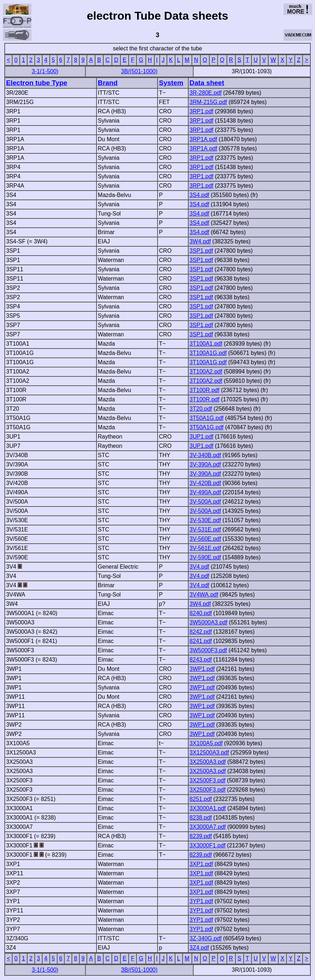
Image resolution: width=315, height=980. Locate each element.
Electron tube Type (37, 83)
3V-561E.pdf (205, 548)
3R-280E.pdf (206, 93)
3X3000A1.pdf (208, 808)
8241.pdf (201, 641)
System (171, 83)
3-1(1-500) (45, 71)
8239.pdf (201, 836)
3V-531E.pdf (205, 529)
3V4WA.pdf (204, 595)
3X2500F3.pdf (208, 780)
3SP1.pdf (201, 251)
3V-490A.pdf (205, 492)
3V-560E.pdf (205, 539)
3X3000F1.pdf (208, 845)
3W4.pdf (200, 241)
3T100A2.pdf (206, 372)
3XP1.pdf (201, 864)
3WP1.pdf (202, 669)
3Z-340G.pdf (206, 938)
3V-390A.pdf (205, 464)
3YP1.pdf (201, 901)
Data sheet (207, 83)
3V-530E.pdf (205, 520)
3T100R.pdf (205, 390)
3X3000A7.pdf (208, 827)
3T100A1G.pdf (208, 353)
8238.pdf (201, 818)
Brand (108, 83)
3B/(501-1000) (139, 71)
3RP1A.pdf (203, 139)
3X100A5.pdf (206, 743)
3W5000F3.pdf (208, 650)
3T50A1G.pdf (207, 418)
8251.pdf (201, 799)
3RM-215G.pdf (208, 102)
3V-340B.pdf (205, 455)
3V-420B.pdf (205, 483)
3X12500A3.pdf (209, 753)
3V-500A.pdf (205, 502)
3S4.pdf (199, 195)
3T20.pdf (201, 409)
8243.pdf (201, 660)
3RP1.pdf (202, 111)
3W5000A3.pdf (209, 622)
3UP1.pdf (202, 437)
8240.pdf (201, 613)
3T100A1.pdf (206, 344)
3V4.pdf (199, 567)
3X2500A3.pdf (208, 762)
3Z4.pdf (199, 948)
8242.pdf (201, 632)
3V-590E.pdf (205, 557)
